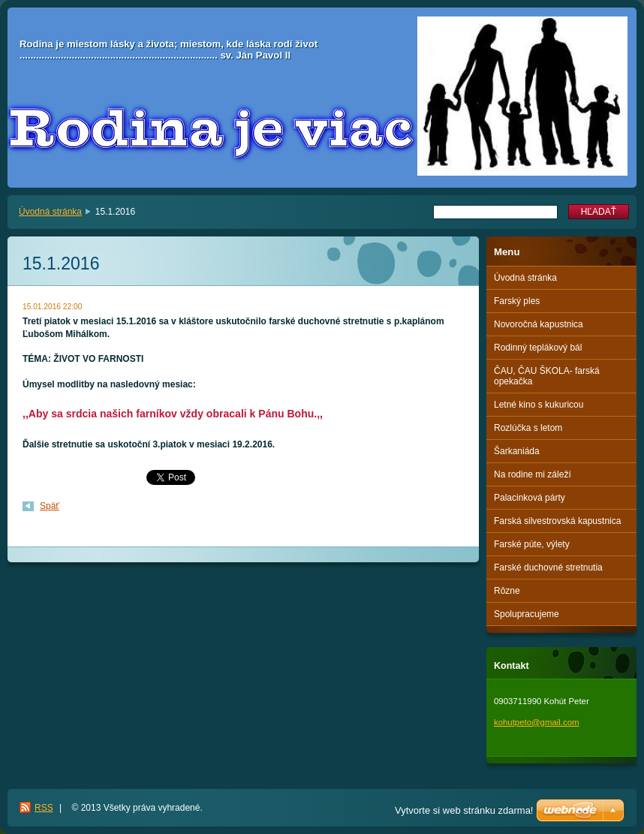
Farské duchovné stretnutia (548, 568)
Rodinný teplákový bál (538, 348)
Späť (50, 506)
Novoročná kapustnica (539, 324)
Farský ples (517, 301)
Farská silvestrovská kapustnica (557, 521)
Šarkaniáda (517, 451)
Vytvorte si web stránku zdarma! (464, 810)
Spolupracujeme (527, 614)
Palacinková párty (530, 498)
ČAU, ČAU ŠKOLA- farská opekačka (547, 376)
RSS (44, 808)
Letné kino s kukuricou (539, 405)
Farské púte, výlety (532, 544)
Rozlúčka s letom (528, 428)
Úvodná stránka (50, 212)
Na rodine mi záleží (533, 474)
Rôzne (507, 591)
